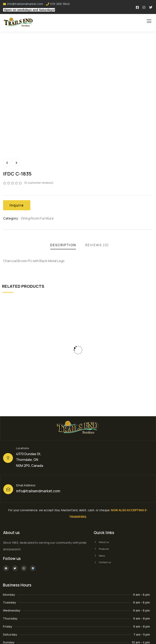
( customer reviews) (39, 183)
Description (63, 245)
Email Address (26, 485)
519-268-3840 (60, 4)
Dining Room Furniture (37, 218)
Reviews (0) (97, 245)
